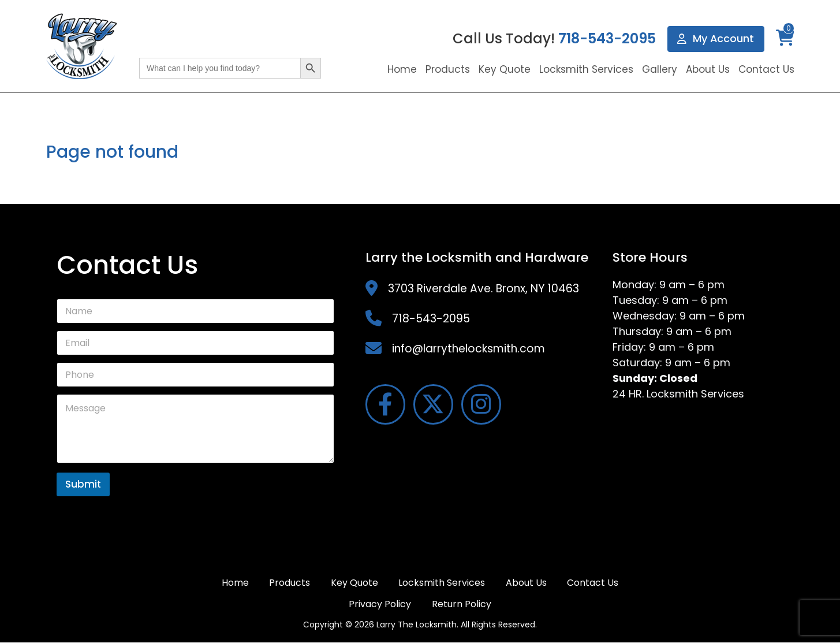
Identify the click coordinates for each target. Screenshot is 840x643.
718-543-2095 (606, 39)
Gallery (660, 69)
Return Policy (462, 604)
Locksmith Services (586, 69)
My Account (716, 39)
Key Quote (505, 69)
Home (402, 69)
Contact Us (766, 69)
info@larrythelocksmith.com (468, 349)
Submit (83, 484)
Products (448, 69)
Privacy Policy (380, 604)
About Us (708, 69)
